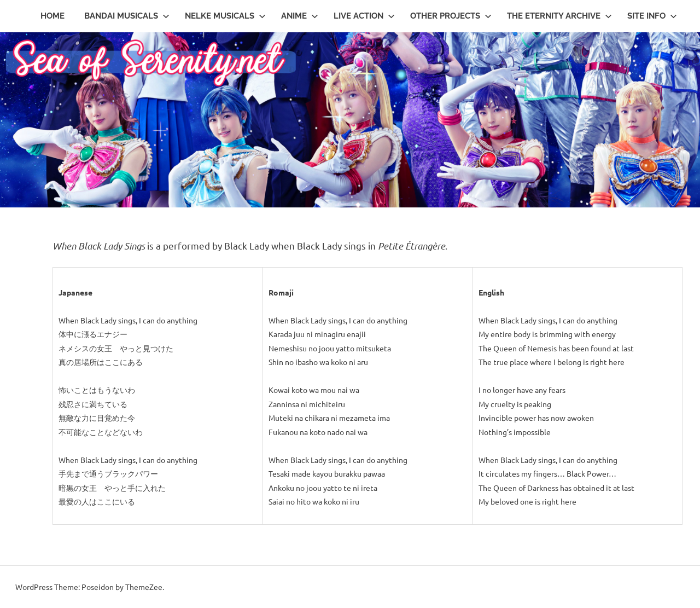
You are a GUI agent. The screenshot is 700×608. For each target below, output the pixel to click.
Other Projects (451, 16)
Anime (300, 16)
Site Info (652, 16)
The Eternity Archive (559, 16)
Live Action (364, 16)
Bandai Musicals (127, 16)
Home (52, 16)
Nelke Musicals (225, 16)
